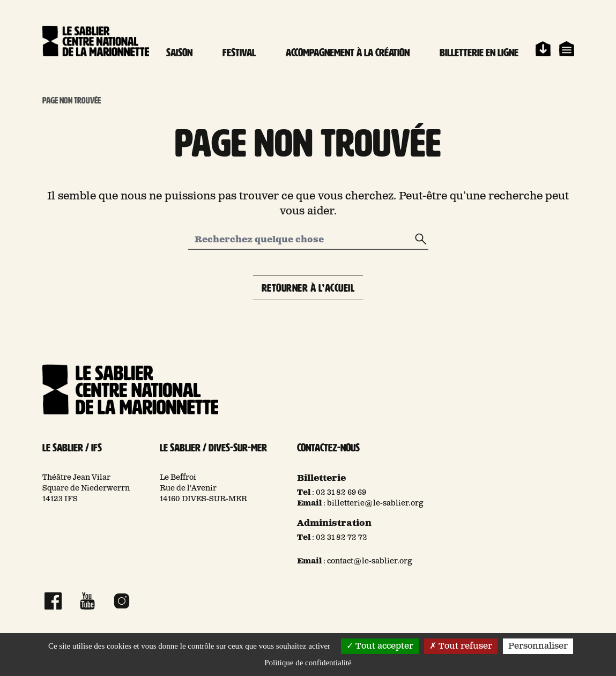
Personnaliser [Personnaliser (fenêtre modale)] (538, 646)
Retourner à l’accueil (308, 288)
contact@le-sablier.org (370, 561)
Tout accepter (380, 646)
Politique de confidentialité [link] (308, 663)
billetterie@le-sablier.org (375, 503)
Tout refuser (461, 646)
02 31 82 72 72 (342, 538)
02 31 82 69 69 (341, 493)
